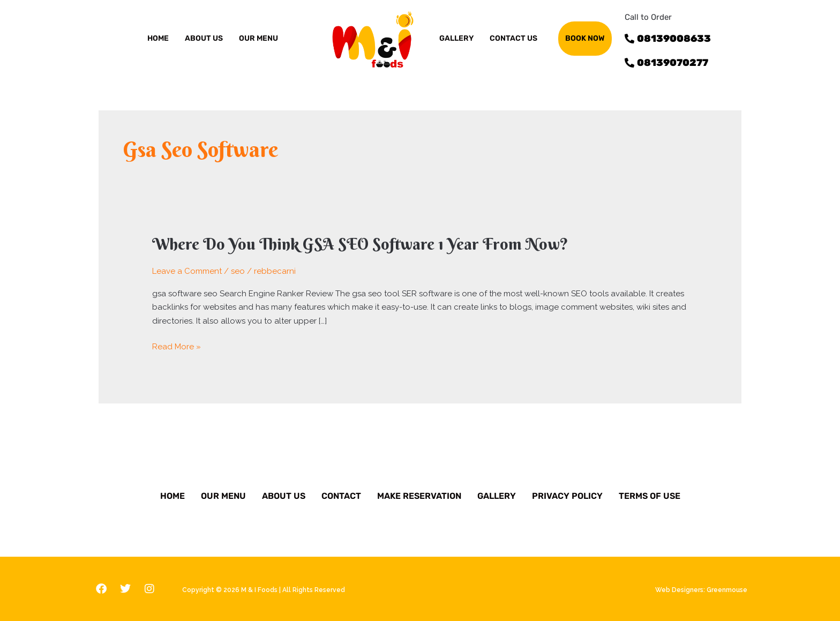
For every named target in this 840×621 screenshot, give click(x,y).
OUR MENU (258, 38)
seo (238, 271)
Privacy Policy (567, 496)
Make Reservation (419, 496)
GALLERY (456, 38)
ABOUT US (204, 38)
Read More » (177, 347)
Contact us (513, 38)
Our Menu (223, 496)
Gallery (497, 496)
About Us (284, 496)
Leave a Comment (187, 271)
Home (158, 38)
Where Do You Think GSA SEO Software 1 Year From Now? (360, 244)
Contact (341, 496)
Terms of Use (650, 496)
